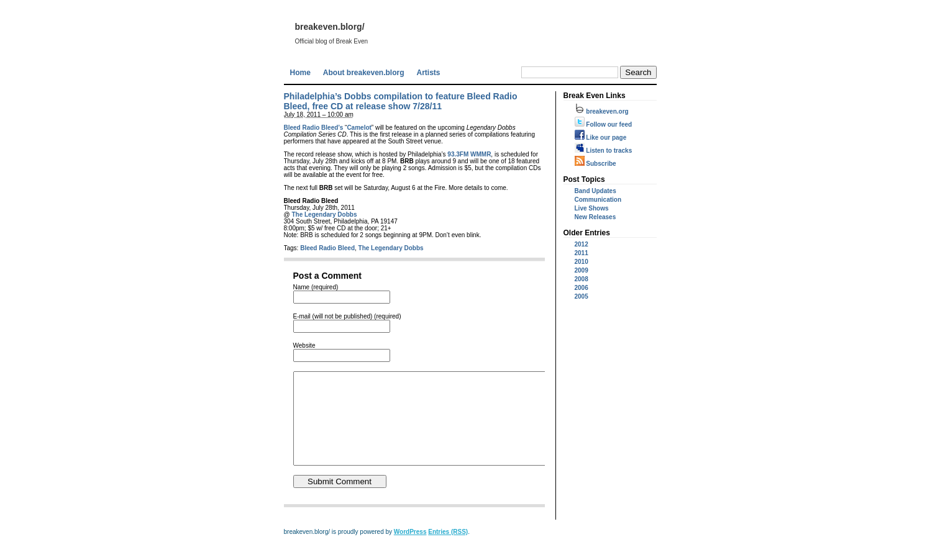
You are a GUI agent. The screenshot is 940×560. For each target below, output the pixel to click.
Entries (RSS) (448, 550)
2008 (582, 279)
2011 (582, 253)
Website (304, 345)
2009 (582, 270)
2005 (582, 296)
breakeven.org (602, 111)
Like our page (601, 138)
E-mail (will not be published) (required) (347, 316)
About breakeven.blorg (364, 73)
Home (300, 73)
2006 (582, 288)
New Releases (595, 217)
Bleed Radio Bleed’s (314, 128)
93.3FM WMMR (469, 154)
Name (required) (316, 287)
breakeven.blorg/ (330, 27)
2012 (582, 244)
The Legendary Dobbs (324, 215)
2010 (582, 262)
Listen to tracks (604, 151)
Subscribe (595, 164)
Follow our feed (604, 124)
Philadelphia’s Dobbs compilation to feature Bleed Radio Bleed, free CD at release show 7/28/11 (401, 101)
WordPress (410, 550)
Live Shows (592, 208)
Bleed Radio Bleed (327, 248)
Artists (429, 73)
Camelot (359, 128)
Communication (598, 200)
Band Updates (595, 191)
